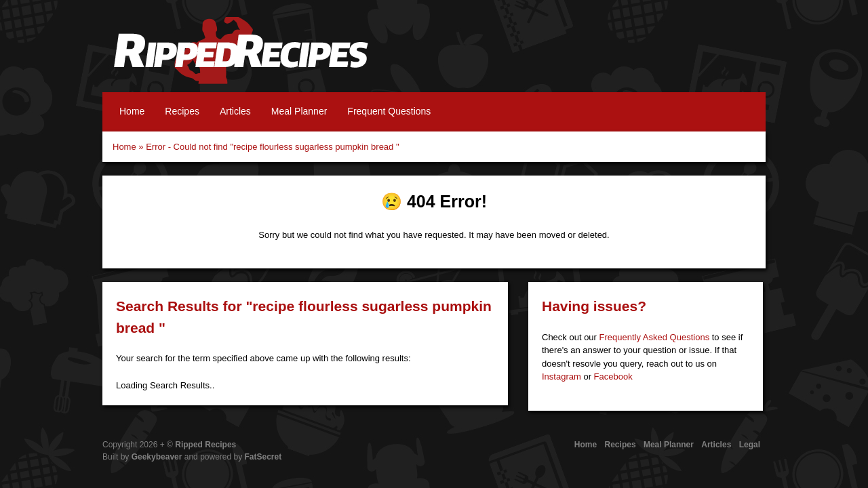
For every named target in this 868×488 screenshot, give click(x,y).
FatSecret (263, 457)
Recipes (182, 111)
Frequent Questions (389, 111)
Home (132, 111)
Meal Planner (299, 111)
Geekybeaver (157, 457)
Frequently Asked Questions (655, 337)
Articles (235, 111)
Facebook (613, 377)
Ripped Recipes (241, 58)
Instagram (561, 377)
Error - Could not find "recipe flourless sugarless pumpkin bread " (272, 147)
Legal (750, 445)
